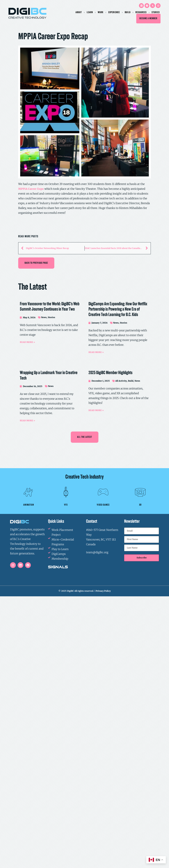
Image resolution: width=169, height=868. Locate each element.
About (79, 12)
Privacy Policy (103, 591)
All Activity (121, 381)
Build (128, 12)
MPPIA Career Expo (31, 189)
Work (101, 12)
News (44, 317)
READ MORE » (27, 342)
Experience (114, 12)
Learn (90, 12)
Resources (141, 12)
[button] (36, 263)
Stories (156, 12)
